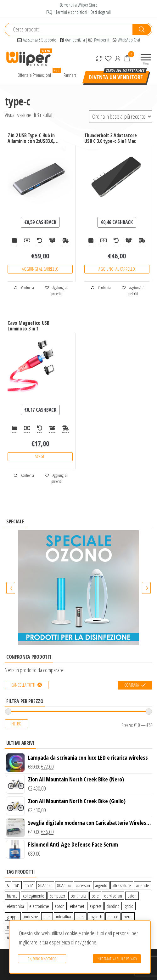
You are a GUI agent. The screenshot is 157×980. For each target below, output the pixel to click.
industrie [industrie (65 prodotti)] (31, 916)
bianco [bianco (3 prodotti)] (12, 896)
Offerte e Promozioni (37, 73)
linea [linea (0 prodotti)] (80, 916)
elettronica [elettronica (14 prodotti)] (15, 906)
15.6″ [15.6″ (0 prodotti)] (29, 885)
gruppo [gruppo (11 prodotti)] (13, 916)
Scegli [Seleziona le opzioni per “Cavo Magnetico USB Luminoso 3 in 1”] (40, 456)
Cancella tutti (23, 685)
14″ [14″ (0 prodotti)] (17, 885)
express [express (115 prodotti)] (95, 906)
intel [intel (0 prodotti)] (47, 916)
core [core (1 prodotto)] (95, 896)
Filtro (16, 724)
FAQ (49, 12)
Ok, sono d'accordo (41, 959)
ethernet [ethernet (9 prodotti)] (77, 906)
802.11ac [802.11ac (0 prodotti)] (45, 885)
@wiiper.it (99, 40)
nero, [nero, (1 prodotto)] (128, 916)
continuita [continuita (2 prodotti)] (78, 896)
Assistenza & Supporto (37, 40)
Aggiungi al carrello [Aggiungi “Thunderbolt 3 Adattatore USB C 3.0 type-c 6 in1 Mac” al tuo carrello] (117, 269)
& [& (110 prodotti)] (8, 885)
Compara (132, 685)
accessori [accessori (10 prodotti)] (83, 885)
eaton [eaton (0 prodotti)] (132, 896)
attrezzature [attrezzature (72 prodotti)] (122, 885)
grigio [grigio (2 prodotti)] (129, 906)
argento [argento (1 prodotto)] (101, 885)
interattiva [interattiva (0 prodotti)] (64, 916)
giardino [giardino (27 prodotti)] (113, 906)
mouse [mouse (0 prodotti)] (113, 916)
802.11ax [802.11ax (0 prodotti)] (64, 885)
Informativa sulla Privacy (117, 959)
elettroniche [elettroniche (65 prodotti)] (39, 906)
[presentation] (11, 588)
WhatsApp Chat (126, 40)
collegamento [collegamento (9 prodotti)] (34, 896)
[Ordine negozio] (121, 116)
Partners (70, 75)
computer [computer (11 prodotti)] (57, 896)
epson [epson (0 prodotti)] (59, 906)
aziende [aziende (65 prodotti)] (143, 885)
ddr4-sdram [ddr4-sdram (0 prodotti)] (113, 896)
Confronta (24, 288)
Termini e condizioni (71, 12)
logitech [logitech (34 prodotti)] (96, 916)
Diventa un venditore (116, 77)
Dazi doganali (101, 12)
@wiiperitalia (72, 40)
